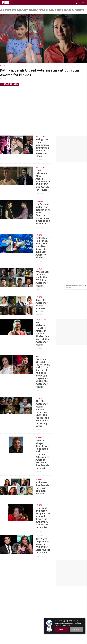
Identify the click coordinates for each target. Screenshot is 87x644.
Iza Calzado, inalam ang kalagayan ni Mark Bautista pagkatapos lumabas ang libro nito (43, 214)
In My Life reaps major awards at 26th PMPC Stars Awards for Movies (43, 546)
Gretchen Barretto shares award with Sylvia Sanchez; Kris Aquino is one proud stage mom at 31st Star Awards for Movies (43, 373)
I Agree (62, 629)
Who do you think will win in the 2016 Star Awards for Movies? (42, 279)
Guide (38, 356)
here (69, 625)
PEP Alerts (40, 201)
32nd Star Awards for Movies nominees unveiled (42, 306)
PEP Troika (40, 137)
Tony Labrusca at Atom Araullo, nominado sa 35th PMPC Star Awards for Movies (43, 180)
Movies (3, 66)
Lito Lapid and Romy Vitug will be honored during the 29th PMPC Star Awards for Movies (43, 518)
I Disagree (77, 629)
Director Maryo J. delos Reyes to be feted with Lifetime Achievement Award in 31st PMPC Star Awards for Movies (43, 454)
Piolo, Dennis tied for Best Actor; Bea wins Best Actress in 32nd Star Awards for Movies (43, 248)
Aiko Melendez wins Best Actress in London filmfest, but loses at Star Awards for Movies (42, 334)
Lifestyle (40, 536)
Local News (41, 320)
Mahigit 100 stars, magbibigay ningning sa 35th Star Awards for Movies (42, 148)
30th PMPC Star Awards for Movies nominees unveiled (42, 488)
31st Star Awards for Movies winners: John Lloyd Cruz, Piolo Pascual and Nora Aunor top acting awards (42, 414)
